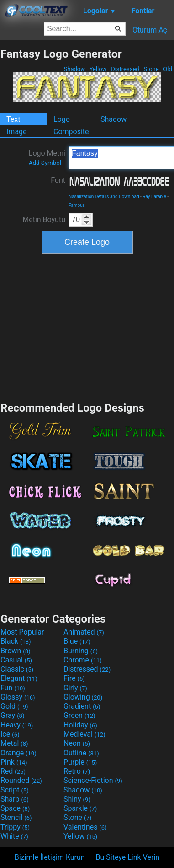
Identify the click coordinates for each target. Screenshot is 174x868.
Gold (14, 706)
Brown (15, 651)
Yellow (98, 69)
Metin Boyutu (44, 220)
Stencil (16, 817)
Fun (13, 688)
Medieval (84, 734)
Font (58, 180)
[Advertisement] (87, 326)
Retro (77, 771)
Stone (151, 69)
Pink (14, 762)
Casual (16, 660)
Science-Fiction (93, 780)
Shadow (74, 69)
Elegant (19, 678)
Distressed (125, 69)
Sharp (15, 799)
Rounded (21, 780)
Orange (18, 753)
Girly (75, 688)
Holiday (80, 725)
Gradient (82, 706)
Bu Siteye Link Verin (128, 857)
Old (168, 69)
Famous (77, 205)
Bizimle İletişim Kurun (50, 857)
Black (16, 641)
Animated (84, 632)
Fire (74, 678)
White (14, 836)
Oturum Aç (150, 30)
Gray (12, 715)
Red (13, 771)
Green (79, 715)
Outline (81, 753)
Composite (71, 132)
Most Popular (22, 632)
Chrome (83, 660)
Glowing (83, 697)
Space (15, 808)
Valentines (85, 827)
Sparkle (80, 808)
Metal (14, 743)
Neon (77, 743)
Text (13, 119)
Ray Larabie (154, 197)
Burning (81, 651)
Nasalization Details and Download (104, 197)
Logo (62, 119)
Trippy (15, 827)
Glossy (18, 697)
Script (15, 790)
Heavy (17, 725)
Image (17, 132)
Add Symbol (45, 163)
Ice (10, 734)
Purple (80, 762)
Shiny (77, 799)
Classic (17, 669)
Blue (77, 641)
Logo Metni (47, 157)
